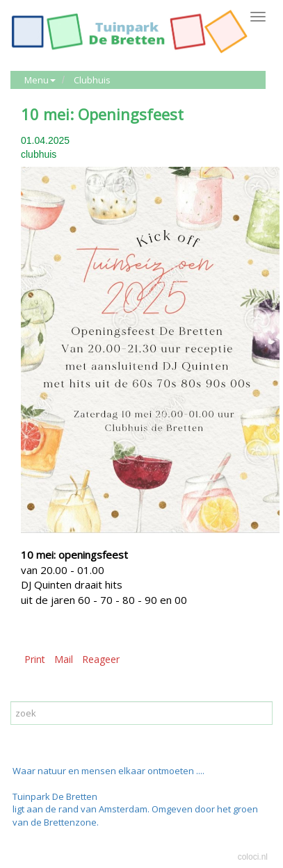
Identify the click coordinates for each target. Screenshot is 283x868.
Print (35, 659)
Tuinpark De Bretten (55, 796)
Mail (64, 659)
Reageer (101, 659)
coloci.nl (253, 857)
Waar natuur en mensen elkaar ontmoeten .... (108, 771)
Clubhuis (92, 80)
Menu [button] (40, 80)
